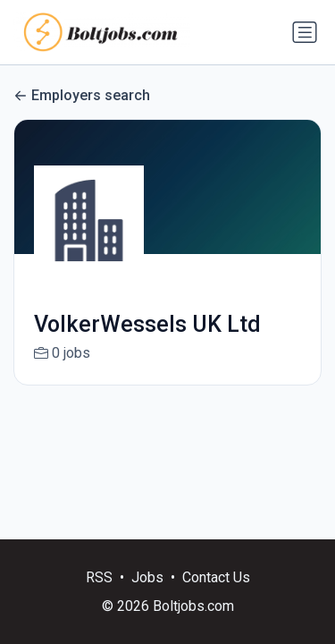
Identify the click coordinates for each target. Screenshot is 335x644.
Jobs (147, 577)
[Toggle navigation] (305, 32)
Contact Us (216, 577)
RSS (99, 577)
